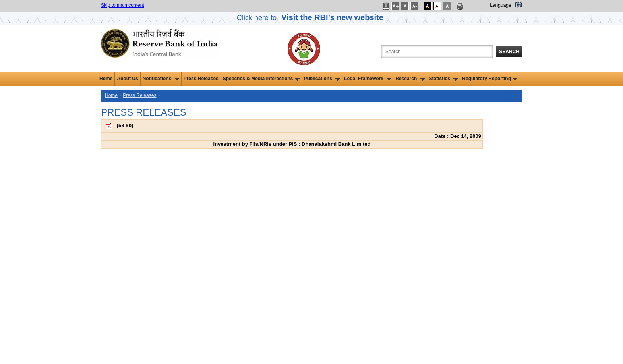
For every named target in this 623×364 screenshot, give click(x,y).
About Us (127, 79)
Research (410, 79)
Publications (322, 79)
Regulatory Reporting (490, 79)
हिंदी (519, 5)
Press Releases (201, 79)
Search (509, 52)
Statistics (444, 79)
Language (500, 5)
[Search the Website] (437, 52)
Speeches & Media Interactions (261, 79)
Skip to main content (123, 5)
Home (106, 79)
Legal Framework (368, 79)
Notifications (161, 79)
